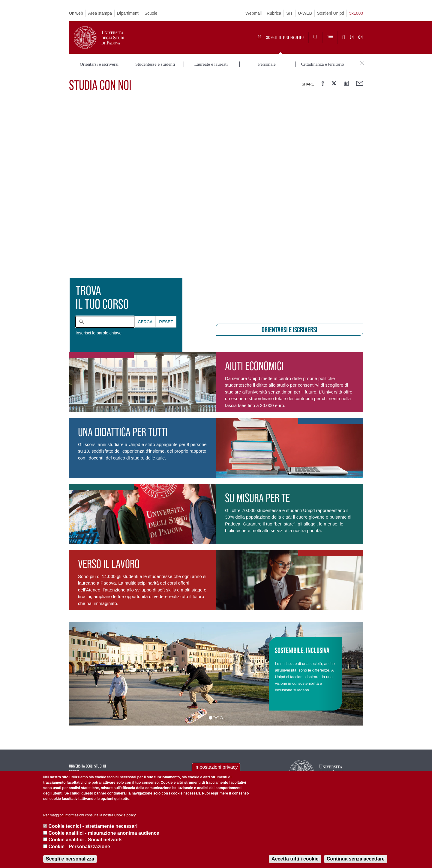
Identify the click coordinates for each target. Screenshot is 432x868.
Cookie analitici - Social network (85, 840)
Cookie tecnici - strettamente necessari (93, 826)
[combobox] (105, 322)
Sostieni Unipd (331, 13)
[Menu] (330, 37)
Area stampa (100, 13)
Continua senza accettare (356, 859)
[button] (91, 674)
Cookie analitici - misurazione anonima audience (104, 833)
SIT (289, 13)
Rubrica (274, 13)
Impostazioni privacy (216, 767)
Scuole (151, 13)
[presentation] (216, 208)
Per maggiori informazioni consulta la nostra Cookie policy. (90, 815)
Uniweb (76, 13)
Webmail (253, 13)
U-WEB (305, 13)
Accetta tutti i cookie (295, 859)
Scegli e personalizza (70, 859)
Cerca (145, 322)
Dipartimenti (128, 13)
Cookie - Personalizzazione (79, 847)
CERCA (145, 322)
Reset (166, 322)
